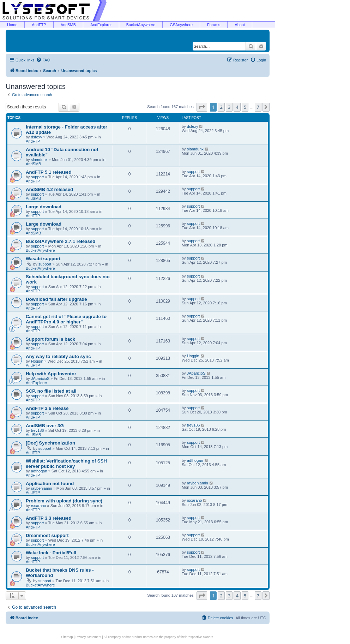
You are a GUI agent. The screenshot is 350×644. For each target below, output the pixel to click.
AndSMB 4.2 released (49, 189)
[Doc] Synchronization (50, 443)
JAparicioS (40, 378)
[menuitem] (43, 60)
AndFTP (39, 25)
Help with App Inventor (51, 374)
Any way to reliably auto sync (58, 356)
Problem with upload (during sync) (64, 501)
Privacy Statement (88, 637)
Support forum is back (50, 339)
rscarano (39, 506)
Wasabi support (43, 259)
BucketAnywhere (141, 25)
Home (12, 25)
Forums (214, 25)
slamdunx (39, 160)
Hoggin (37, 361)
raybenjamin (42, 488)
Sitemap (67, 637)
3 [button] (229, 107)
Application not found (50, 484)
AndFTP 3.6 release (47, 408)
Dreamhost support (47, 535)
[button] (202, 107)
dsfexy (37, 137)
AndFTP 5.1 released (49, 172)
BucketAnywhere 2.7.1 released (61, 241)
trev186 (38, 430)
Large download (44, 207)
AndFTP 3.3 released (49, 518)
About (240, 25)
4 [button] (237, 107)
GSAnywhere (181, 25)
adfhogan (39, 471)
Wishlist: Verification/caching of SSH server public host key (66, 464)
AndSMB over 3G (45, 426)
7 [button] (258, 107)
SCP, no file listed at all (51, 391)
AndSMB (68, 25)
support (38, 177)
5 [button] (245, 107)
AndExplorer (101, 25)
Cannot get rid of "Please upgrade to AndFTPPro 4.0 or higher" (66, 319)
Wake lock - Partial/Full (51, 553)
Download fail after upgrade (56, 299)
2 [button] (221, 107)
